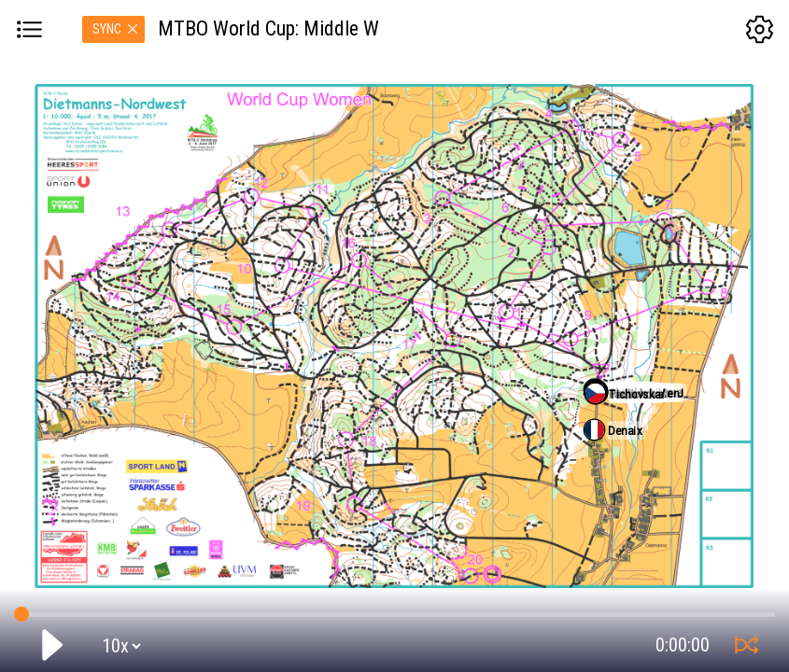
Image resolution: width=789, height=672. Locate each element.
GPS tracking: (394, 610)
